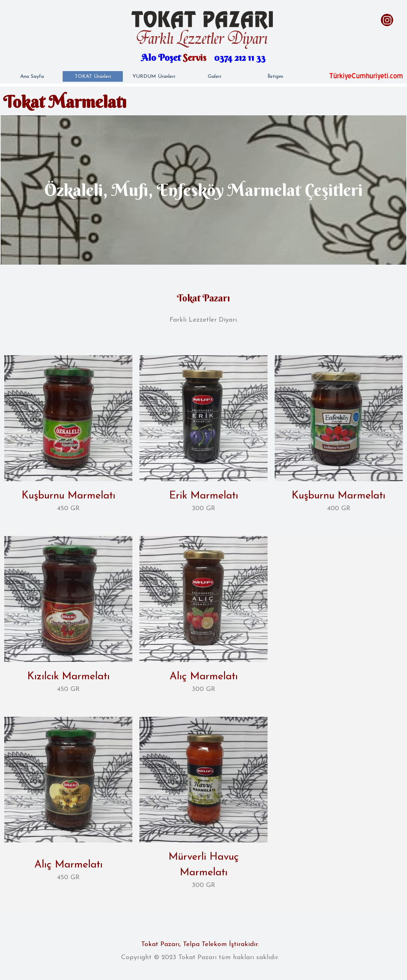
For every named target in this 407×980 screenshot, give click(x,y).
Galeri (214, 77)
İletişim (275, 77)
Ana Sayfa (32, 77)
